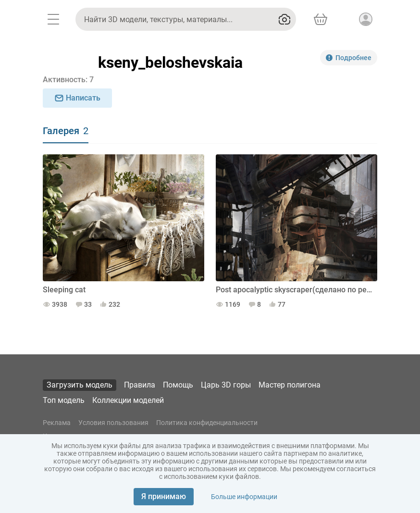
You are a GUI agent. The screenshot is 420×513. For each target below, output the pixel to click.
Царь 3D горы (226, 385)
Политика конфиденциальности (207, 423)
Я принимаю (164, 496)
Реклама (57, 423)
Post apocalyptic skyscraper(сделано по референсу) (296, 290)
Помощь (178, 385)
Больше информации (244, 497)
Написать (77, 98)
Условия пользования (113, 423)
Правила (140, 385)
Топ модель (64, 400)
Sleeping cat (64, 290)
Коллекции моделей (128, 400)
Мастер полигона (290, 385)
